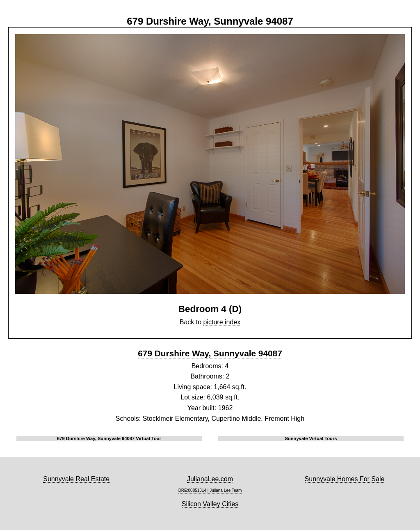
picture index (222, 322)
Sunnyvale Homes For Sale (345, 479)
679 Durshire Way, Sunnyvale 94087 (210, 353)
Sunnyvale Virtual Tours (311, 438)
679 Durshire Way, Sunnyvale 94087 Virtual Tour (109, 438)
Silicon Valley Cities (210, 504)
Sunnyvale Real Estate (76, 479)
